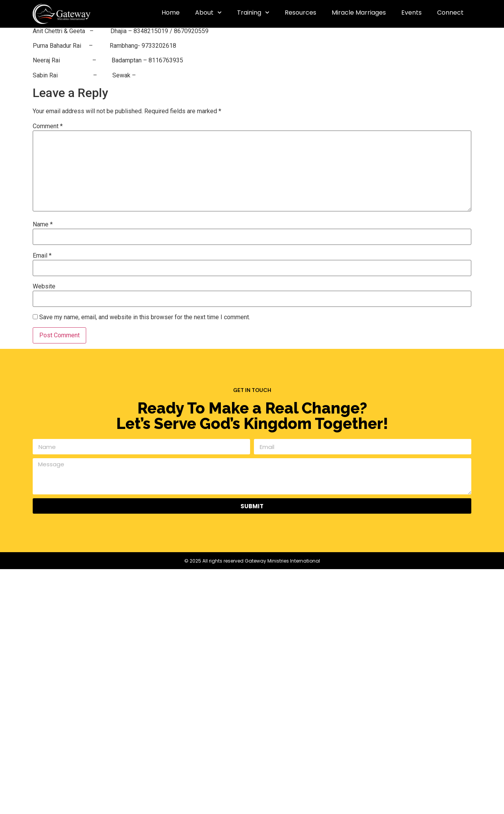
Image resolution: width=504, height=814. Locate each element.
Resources (300, 13)
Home (171, 13)
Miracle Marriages (359, 13)
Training (253, 13)
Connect (450, 13)
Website (44, 286)
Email (42, 256)
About (208, 13)
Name (43, 224)
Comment (48, 126)
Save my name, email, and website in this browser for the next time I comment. (145, 317)
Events (411, 13)
